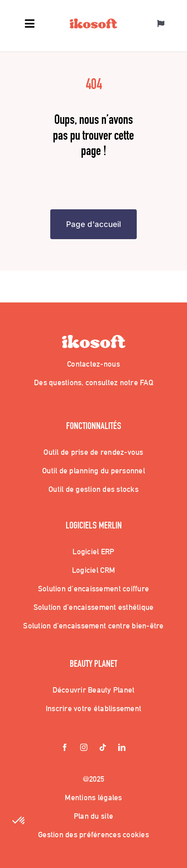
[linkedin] (122, 748)
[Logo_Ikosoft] (93, 23)
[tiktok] (103, 748)
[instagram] (84, 748)
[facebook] (65, 748)
